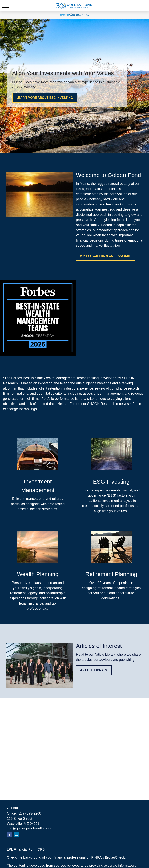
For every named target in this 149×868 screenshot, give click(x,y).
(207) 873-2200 (29, 813)
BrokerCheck (115, 857)
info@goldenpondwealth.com (29, 828)
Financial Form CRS (29, 849)
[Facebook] (9, 835)
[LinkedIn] (16, 835)
